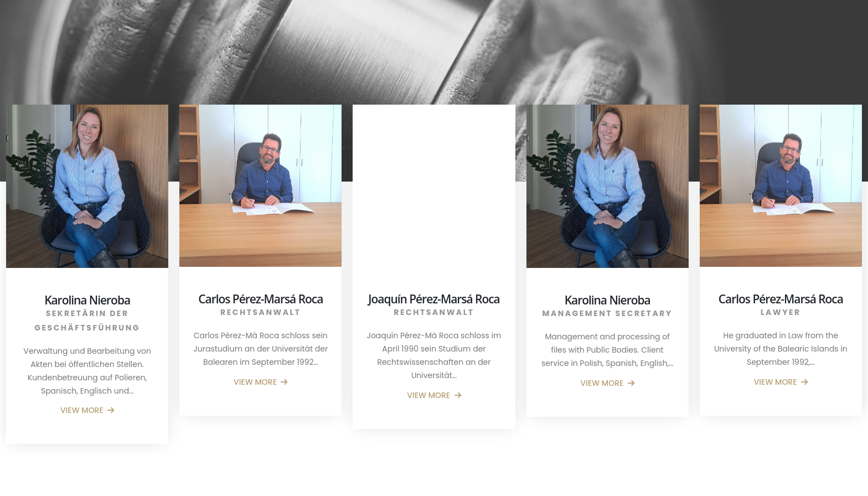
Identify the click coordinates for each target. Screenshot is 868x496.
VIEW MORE (87, 410)
